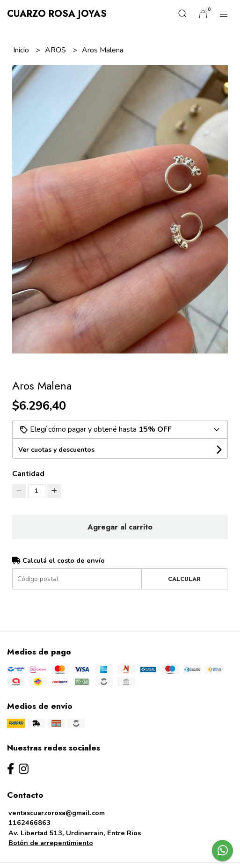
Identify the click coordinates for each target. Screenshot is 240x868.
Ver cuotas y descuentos (56, 450)
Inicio (22, 50)
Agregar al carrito (120, 527)
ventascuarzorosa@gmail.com (57, 813)
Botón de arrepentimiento (51, 843)
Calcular (184, 579)
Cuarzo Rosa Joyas (57, 14)
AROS (56, 50)
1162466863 (29, 823)
